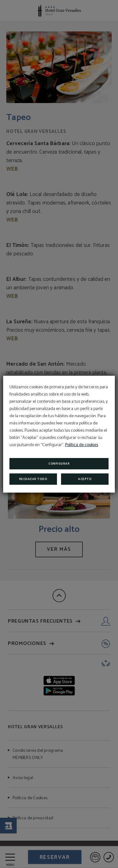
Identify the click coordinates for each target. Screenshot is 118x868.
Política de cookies (82, 445)
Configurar (59, 464)
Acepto (85, 479)
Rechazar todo (33, 479)
